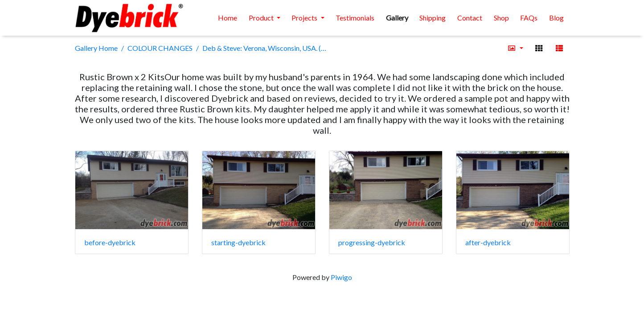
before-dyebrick (110, 242)
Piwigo (341, 277)
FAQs (529, 18)
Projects (305, 18)
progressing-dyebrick (372, 242)
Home (228, 18)
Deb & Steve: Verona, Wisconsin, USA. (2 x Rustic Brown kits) (264, 48)
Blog (556, 18)
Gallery (397, 18)
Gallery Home (96, 48)
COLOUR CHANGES (160, 48)
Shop (501, 18)
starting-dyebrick (238, 242)
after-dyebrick (488, 242)
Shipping (433, 18)
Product (262, 18)
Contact (470, 18)
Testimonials (355, 18)
